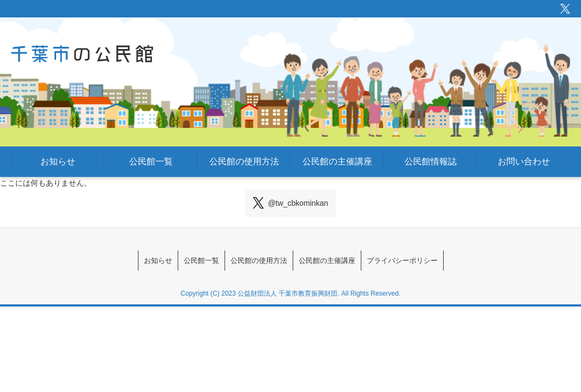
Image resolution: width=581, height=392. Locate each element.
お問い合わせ (524, 161)
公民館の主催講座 (337, 161)
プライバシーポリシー (446, 261)
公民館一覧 (151, 161)
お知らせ (58, 161)
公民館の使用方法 (244, 161)
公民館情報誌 (431, 161)
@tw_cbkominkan (290, 203)
